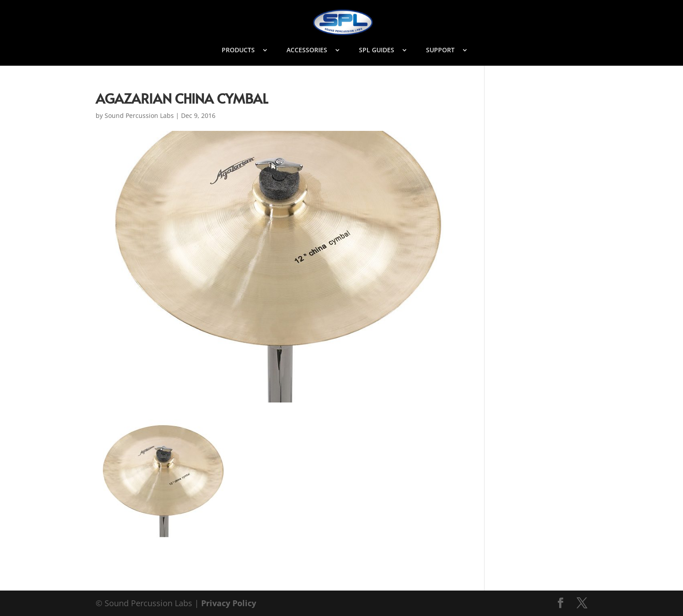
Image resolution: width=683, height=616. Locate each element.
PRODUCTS (238, 50)
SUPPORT (440, 50)
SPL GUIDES (377, 50)
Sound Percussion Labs (139, 115)
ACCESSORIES (307, 50)
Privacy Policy (229, 603)
